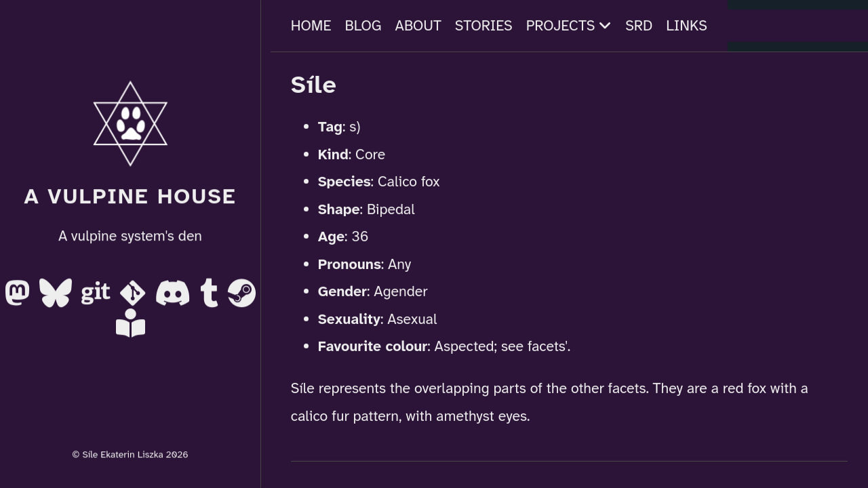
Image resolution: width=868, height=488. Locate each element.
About (418, 26)
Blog (363, 26)
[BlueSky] (58, 298)
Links (687, 26)
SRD (639, 26)
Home (311, 26)
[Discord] (175, 298)
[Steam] (242, 298)
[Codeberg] (135, 298)
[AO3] (131, 328)
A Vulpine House (130, 196)
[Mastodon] (19, 298)
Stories (484, 26)
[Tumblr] (211, 298)
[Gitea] (98, 298)
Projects (569, 26)
